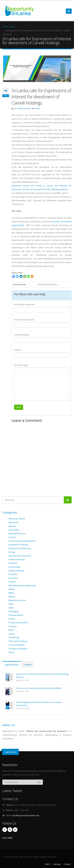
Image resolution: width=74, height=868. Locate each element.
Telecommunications (18, 641)
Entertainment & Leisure (20, 556)
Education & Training (18, 545)
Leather (12, 582)
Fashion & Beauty (17, 559)
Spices (12, 634)
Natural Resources (17, 600)
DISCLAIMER (7, 838)
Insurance (13, 578)
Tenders (28, 665)
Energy (12, 552)
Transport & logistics (18, 649)
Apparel (12, 526)
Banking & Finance (17, 533)
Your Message (21, 365)
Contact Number (22, 335)
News (37, 108)
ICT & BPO (13, 574)
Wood (11, 652)
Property (13, 626)
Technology (14, 637)
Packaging (13, 611)
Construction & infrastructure (22, 541)
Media (11, 589)
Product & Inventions (18, 623)
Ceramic (12, 537)
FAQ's (48, 864)
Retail (11, 630)
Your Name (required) (24, 304)
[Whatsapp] (28, 276)
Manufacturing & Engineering (22, 585)
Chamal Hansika (24, 108)
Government (14, 567)
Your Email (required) (24, 320)
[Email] (25, 276)
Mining (12, 597)
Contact (67, 864)
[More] (32, 276)
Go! (39, 782)
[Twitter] (17, 276)
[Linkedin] (21, 276)
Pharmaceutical (16, 615)
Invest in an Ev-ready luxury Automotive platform (39, 688)
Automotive (14, 530)
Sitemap (57, 864)
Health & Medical (16, 571)
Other (11, 608)
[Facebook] (13, 276)
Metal (11, 593)
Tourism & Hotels (16, 645)
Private (12, 619)
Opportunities (12, 665)
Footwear (13, 563)
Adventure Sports (17, 519)
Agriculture (14, 522)
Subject (18, 350)
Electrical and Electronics (20, 548)
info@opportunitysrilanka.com (26, 815)
